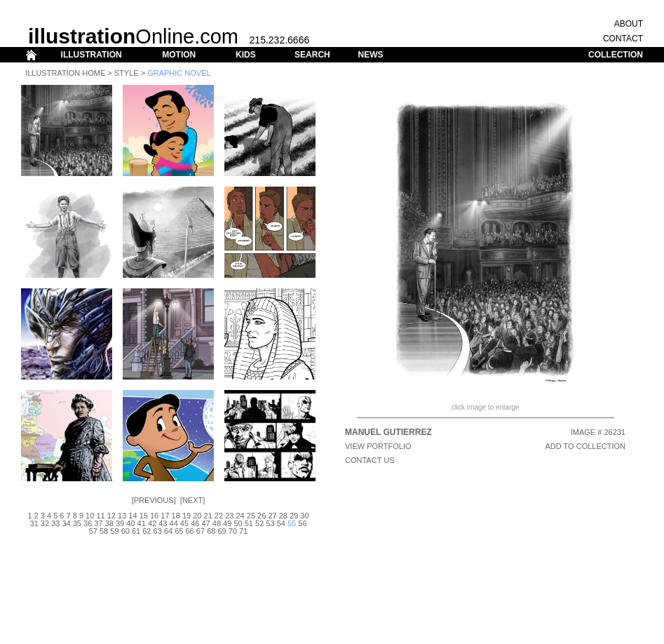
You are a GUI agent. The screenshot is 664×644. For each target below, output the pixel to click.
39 (120, 523)
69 (222, 531)
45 (184, 523)
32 (45, 523)
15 (144, 516)
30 (304, 516)
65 (179, 531)
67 (201, 531)
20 (197, 516)
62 (147, 531)
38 (109, 523)
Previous (154, 500)
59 (114, 531)
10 (90, 516)
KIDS (246, 55)
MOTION (179, 55)
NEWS (370, 55)
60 (126, 531)
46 (195, 523)
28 (283, 516)
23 (229, 516)
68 (211, 531)
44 (174, 523)
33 (55, 523)
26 (262, 516)
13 (122, 516)
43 (163, 523)
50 (238, 523)
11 (100, 516)
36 (88, 523)
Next (192, 500)
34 (66, 523)
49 (227, 523)
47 (205, 523)
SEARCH (312, 55)
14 (133, 516)
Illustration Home (65, 73)
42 (152, 523)
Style (127, 73)
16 (154, 516)
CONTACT (623, 39)
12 (111, 516)
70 (233, 531)
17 (165, 516)
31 (34, 523)
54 (281, 523)
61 (136, 531)
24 (240, 516)
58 (104, 531)
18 (176, 516)
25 (251, 516)
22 (219, 516)
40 (130, 523)
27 (272, 516)
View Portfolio (378, 446)
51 (249, 523)
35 (77, 523)
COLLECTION (616, 55)
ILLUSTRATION (92, 55)
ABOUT (629, 24)
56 (302, 523)
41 (142, 523)
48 (217, 523)
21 (208, 516)
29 (294, 516)
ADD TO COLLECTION (585, 446)
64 (168, 531)
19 (187, 516)
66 (190, 531)
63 (158, 531)
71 (243, 531)
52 (259, 523)
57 (93, 531)
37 (98, 523)
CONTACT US (370, 460)
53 (270, 523)
